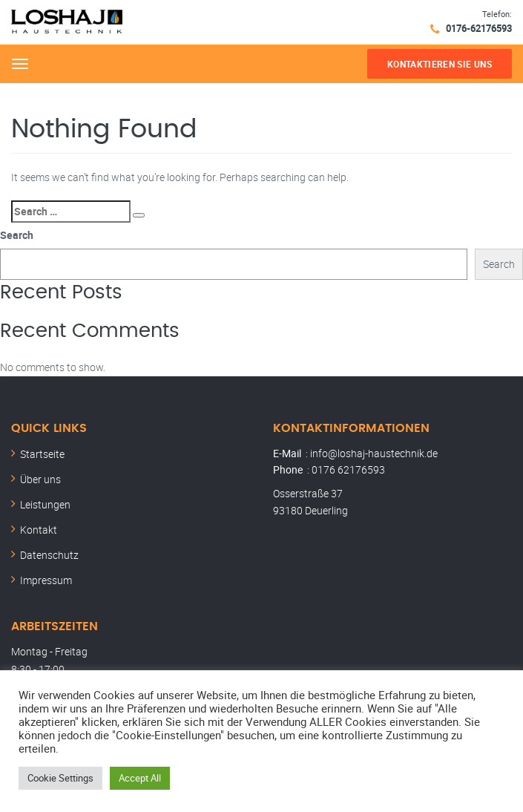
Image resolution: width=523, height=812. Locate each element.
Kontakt (39, 530)
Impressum (46, 580)
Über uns (40, 479)
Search (17, 235)
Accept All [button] (140, 778)
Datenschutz (49, 555)
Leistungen (45, 504)
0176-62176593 (479, 28)
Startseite (42, 454)
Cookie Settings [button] (60, 778)
